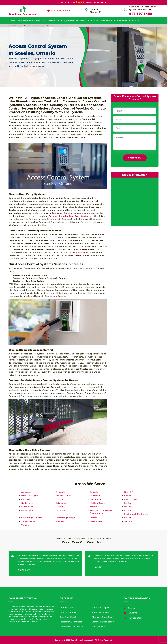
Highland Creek (97, 503)
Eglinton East (131, 499)
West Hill (60, 521)
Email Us (133, 613)
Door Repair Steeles (21, 26)
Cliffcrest (26, 499)
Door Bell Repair (67, 608)
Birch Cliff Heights (30, 496)
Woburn (25, 525)
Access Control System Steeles (41, 26)
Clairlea (128, 496)
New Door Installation (101, 21)
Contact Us (134, 21)
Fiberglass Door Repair (103, 617)
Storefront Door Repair (103, 622)
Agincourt (26, 492)
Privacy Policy (98, 627)
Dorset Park (96, 499)
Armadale (60, 492)
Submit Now (135, 158)
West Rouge (96, 521)
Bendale (94, 492)
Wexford (128, 521)
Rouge (127, 510)
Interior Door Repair (101, 612)
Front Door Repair (100, 608)
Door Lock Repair (68, 612)
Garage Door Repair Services (74, 21)
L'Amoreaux (27, 507)
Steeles (93, 518)
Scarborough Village (65, 518)
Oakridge (60, 510)
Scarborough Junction (32, 518)
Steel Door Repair (68, 617)
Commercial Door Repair (72, 627)
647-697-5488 (141, 14)
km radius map (135, 202)
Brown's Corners (64, 496)
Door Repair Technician (28, 21)
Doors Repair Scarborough (82, 640)
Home (12, 21)
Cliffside (60, 499)
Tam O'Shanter (29, 521)
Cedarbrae (95, 496)
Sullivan (128, 518)
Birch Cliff (129, 492)
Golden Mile (27, 503)
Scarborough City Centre (136, 514)
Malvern (59, 507)
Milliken (128, 507)
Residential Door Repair (71, 622)
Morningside (27, 510)
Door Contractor (50, 21)
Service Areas (121, 21)
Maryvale (94, 507)
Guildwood (61, 503)
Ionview (128, 503)
